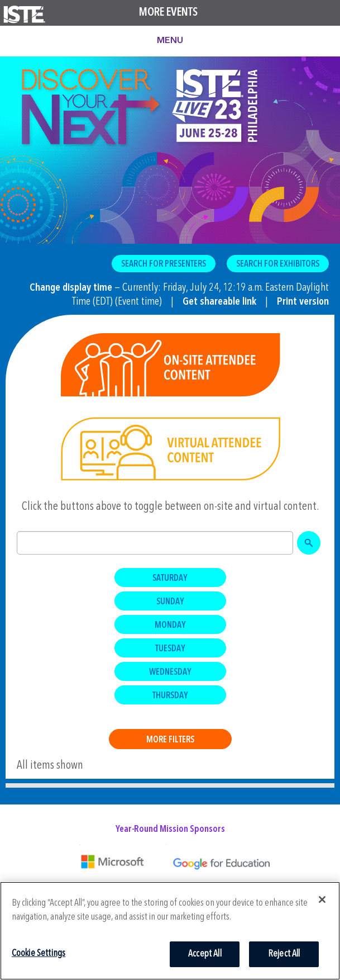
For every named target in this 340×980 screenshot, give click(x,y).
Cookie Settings (39, 953)
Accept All (205, 954)
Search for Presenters (164, 264)
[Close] (322, 899)
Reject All (284, 954)
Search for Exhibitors (278, 264)
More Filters (170, 740)
